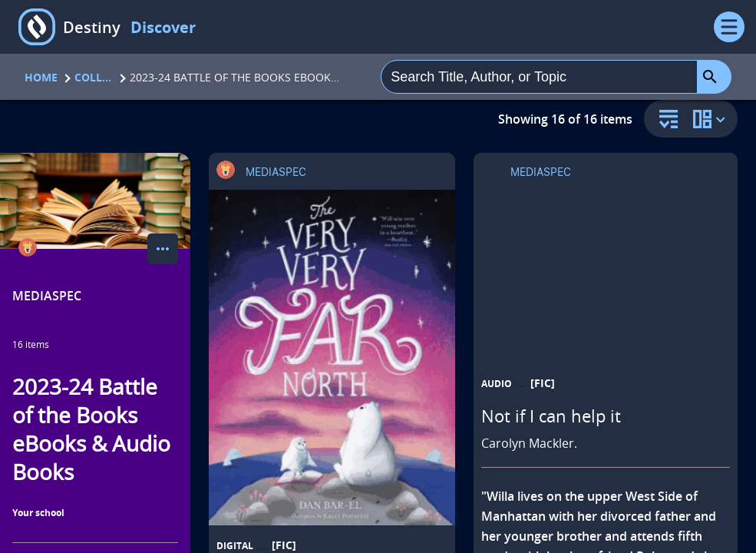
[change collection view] (711, 119)
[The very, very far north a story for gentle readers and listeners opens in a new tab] (332, 358)
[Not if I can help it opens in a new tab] (606, 366)
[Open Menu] (729, 27)
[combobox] (539, 77)
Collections (94, 77)
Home (41, 77)
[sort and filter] (665, 120)
